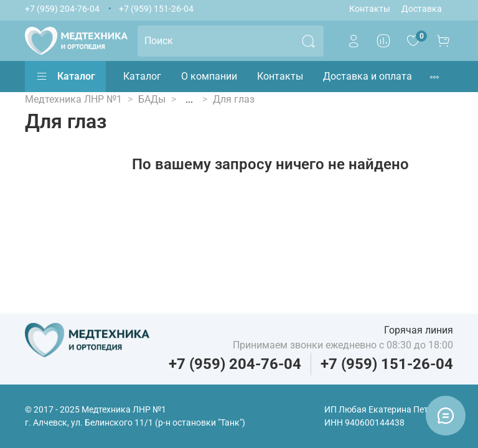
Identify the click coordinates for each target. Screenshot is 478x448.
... (189, 100)
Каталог (65, 77)
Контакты (370, 9)
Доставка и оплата (368, 76)
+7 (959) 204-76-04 (62, 9)
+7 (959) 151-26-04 (156, 9)
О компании (209, 76)
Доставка (422, 9)
